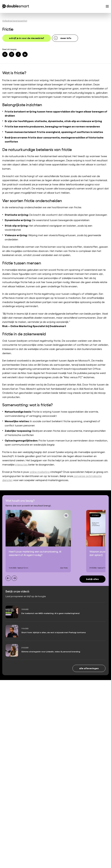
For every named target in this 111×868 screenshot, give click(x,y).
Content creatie (11, 717)
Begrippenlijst (10, 858)
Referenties (8, 746)
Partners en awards (13, 751)
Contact (7, 770)
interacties (21, 464)
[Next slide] (14, 578)
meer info (66, 38)
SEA (4, 702)
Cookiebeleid (75, 858)
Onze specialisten (12, 756)
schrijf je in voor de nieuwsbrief (27, 38)
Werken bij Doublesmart (15, 761)
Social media (9, 707)
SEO (4, 697)
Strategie (7, 692)
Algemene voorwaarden (32, 858)
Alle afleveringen (89, 668)
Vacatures (8, 766)
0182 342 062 (9, 807)
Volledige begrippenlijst (15, 21)
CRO (5, 712)
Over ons (7, 741)
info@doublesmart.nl (14, 802)
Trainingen (8, 726)
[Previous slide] (8, 578)
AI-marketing (9, 722)
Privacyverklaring (56, 858)
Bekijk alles (92, 579)
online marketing (40, 472)
